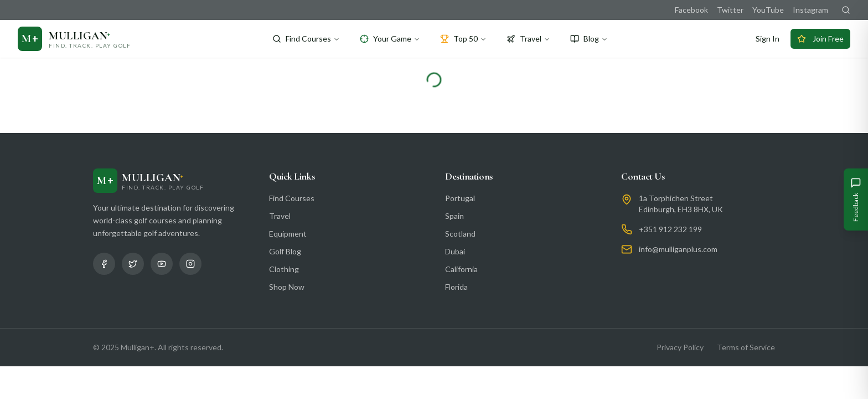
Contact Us (643, 176)
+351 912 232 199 (670, 229)
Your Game (390, 39)
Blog (589, 39)
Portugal (460, 198)
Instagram (810, 10)
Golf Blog (285, 251)
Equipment (288, 234)
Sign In (768, 39)
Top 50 (463, 39)
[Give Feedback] (856, 199)
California (461, 269)
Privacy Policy (680, 347)
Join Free (820, 39)
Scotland (460, 234)
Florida (456, 287)
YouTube (768, 10)
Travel (528, 39)
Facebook (691, 10)
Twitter (730, 10)
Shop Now (287, 287)
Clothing (284, 269)
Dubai (455, 251)
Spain (454, 216)
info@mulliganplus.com (678, 249)
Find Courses (306, 39)
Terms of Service (746, 347)
